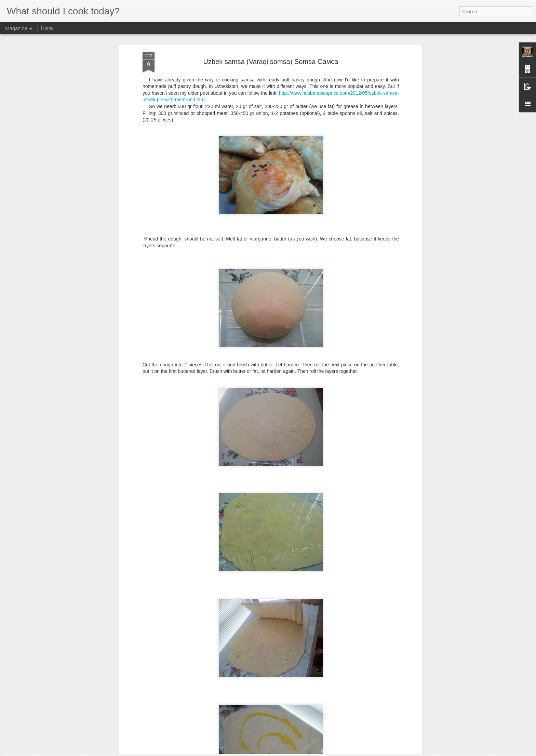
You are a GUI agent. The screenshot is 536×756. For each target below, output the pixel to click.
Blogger (289, 752)
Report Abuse (310, 752)
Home (47, 28)
